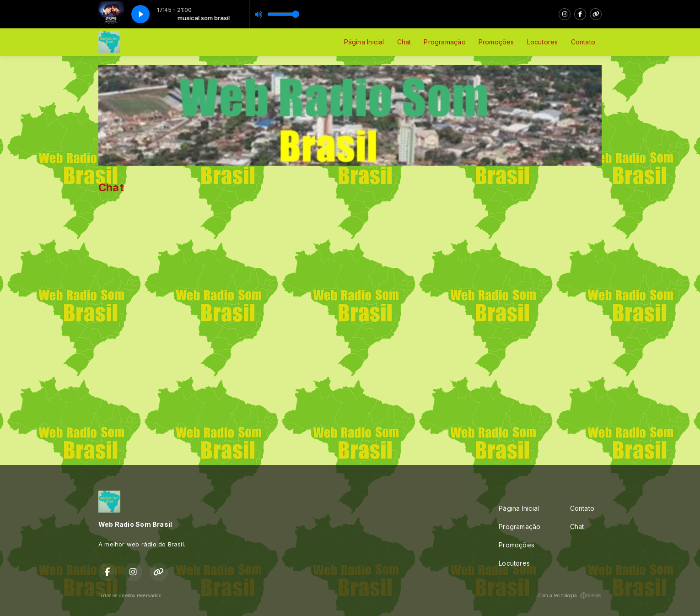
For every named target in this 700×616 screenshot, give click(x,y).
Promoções (496, 42)
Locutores (543, 42)
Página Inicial (364, 42)
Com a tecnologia (570, 595)
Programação (444, 42)
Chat (404, 42)
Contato (583, 42)
